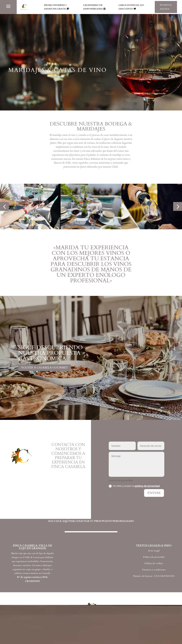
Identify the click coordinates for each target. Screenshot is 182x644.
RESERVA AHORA (166, 7)
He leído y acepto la (134, 486)
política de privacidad (147, 486)
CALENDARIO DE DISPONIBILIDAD (93, 7)
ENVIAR (154, 493)
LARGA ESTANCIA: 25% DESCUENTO (131, 7)
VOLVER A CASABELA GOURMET (44, 368)
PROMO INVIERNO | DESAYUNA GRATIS (55, 7)
